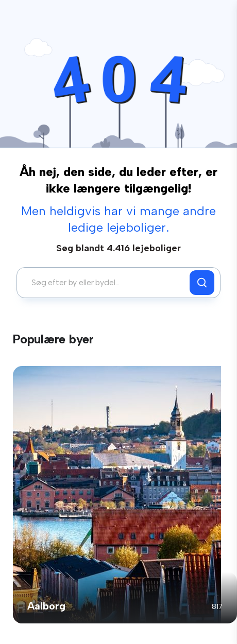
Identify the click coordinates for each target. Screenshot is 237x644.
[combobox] (106, 283)
